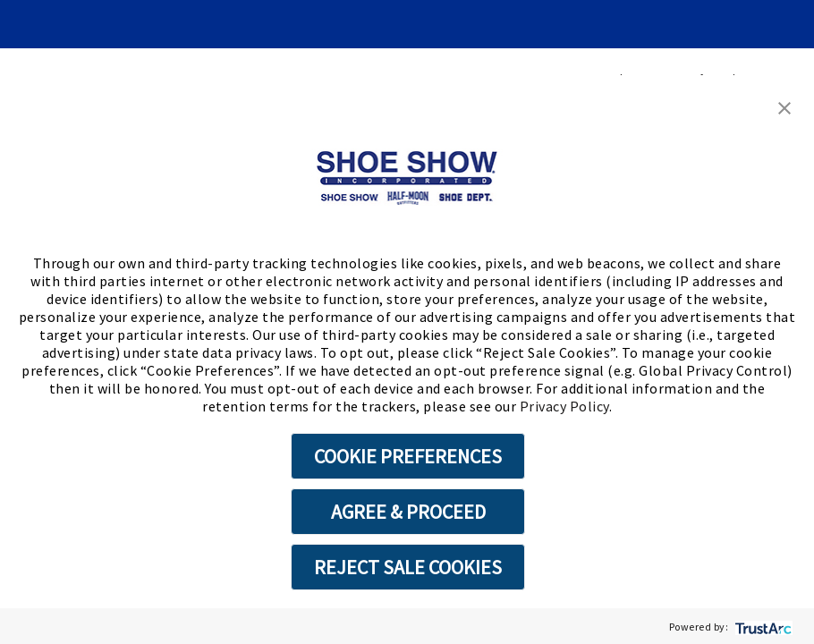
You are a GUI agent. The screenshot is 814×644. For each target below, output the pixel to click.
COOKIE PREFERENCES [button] (408, 456)
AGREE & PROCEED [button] (408, 512)
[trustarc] (762, 627)
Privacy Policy (564, 406)
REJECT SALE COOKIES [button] (408, 567)
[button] (784, 106)
